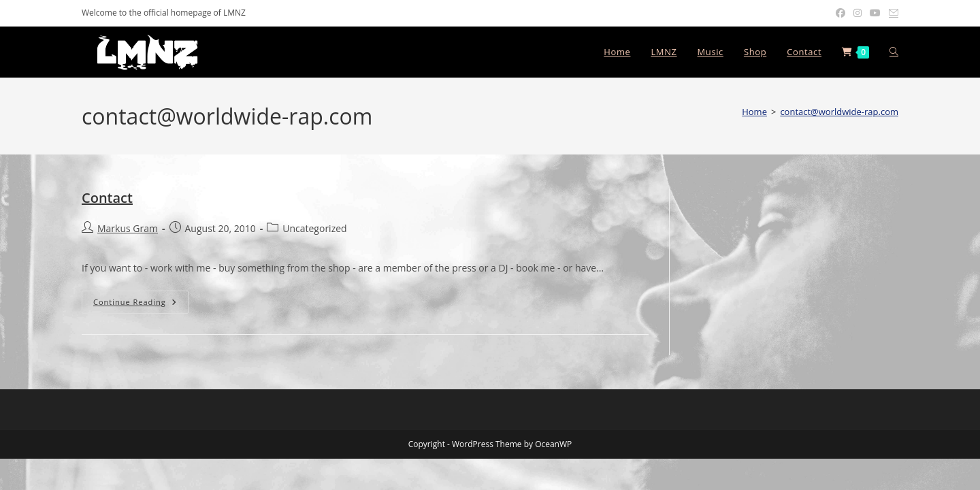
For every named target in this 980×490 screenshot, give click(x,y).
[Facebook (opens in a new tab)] (840, 13)
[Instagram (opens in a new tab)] (857, 13)
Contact (107, 198)
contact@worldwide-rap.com (839, 112)
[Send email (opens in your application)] (892, 13)
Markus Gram (128, 228)
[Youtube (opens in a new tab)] (875, 13)
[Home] (754, 112)
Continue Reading (141, 302)
